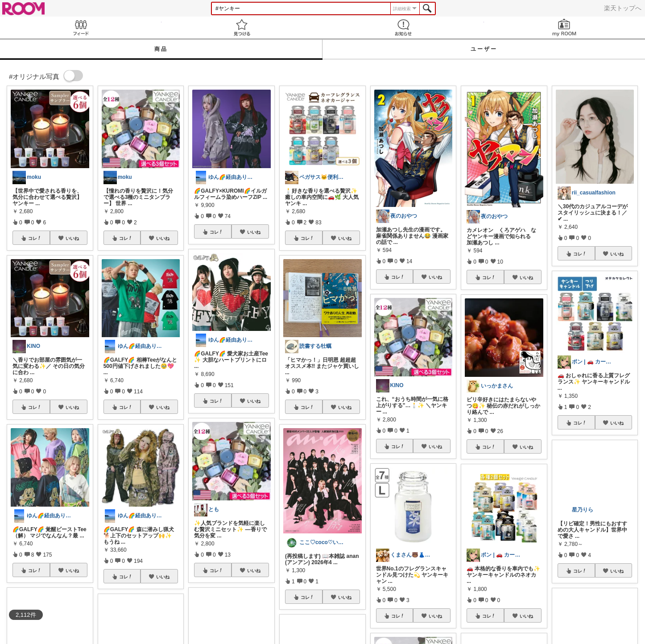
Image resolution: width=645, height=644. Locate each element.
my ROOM (565, 27)
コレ (35, 238)
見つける (242, 27)
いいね (72, 238)
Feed (81, 27)
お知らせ (403, 27)
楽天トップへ (623, 8)
